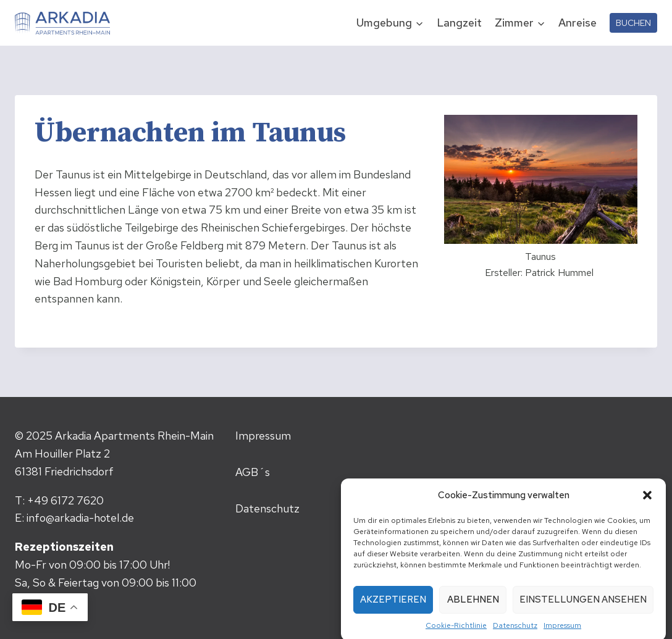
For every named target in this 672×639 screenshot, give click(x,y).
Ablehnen (473, 606)
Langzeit (459, 23)
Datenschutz (515, 631)
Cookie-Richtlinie (456, 631)
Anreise (577, 23)
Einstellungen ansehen (583, 606)
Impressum (562, 631)
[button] (647, 501)
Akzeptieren (393, 606)
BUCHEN (633, 23)
